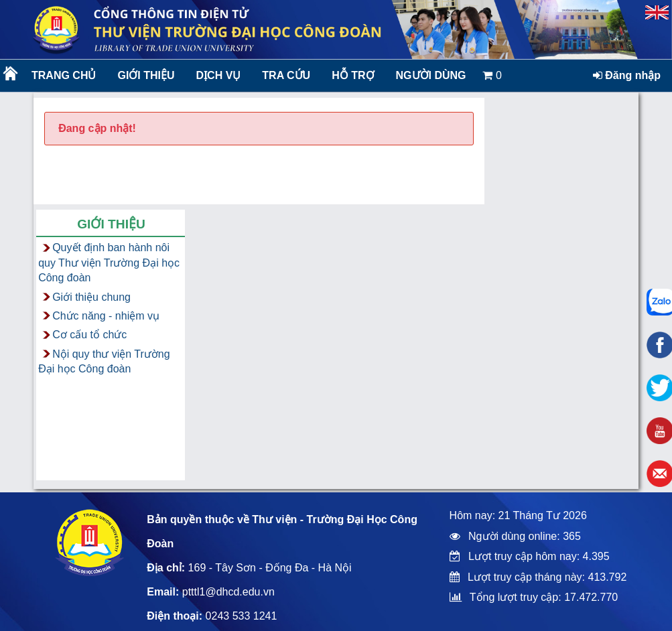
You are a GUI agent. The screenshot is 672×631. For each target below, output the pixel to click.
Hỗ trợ (353, 75)
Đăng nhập (627, 75)
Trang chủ (64, 75)
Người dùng (431, 75)
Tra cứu (286, 75)
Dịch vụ (219, 75)
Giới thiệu (146, 75)
